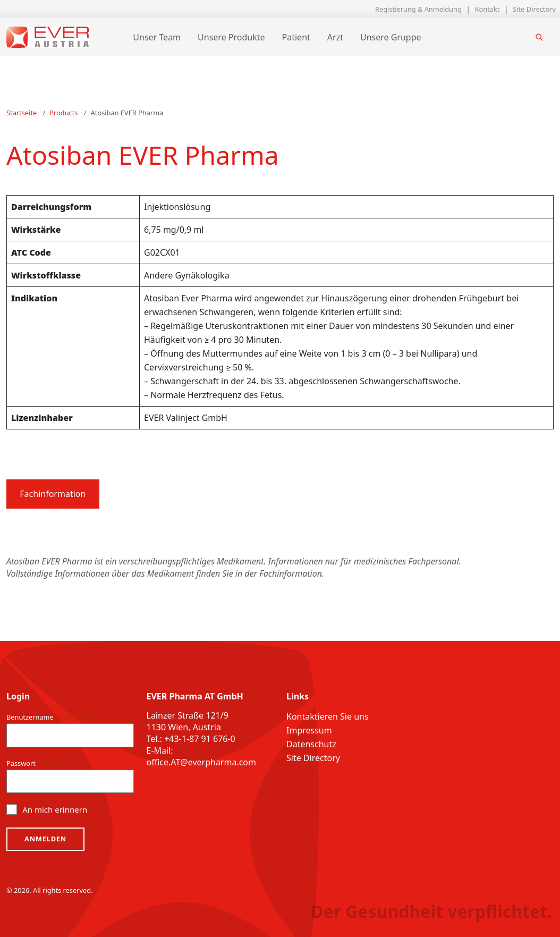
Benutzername (51, 718)
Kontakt (487, 9)
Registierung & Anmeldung (418, 9)
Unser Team (155, 37)
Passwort (42, 763)
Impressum (309, 731)
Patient (294, 37)
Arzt (333, 37)
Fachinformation (53, 494)
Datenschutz (311, 745)
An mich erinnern (55, 809)
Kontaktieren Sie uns (328, 717)
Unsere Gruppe (388, 37)
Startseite (22, 113)
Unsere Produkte (228, 37)
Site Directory (534, 9)
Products (63, 113)
